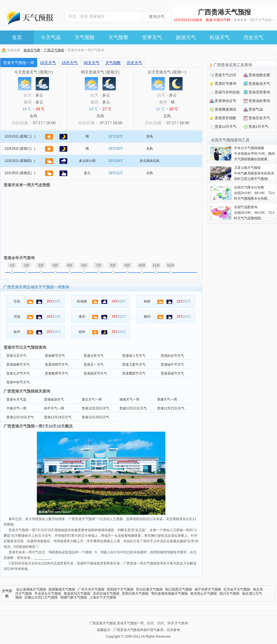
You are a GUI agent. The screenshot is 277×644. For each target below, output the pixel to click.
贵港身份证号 (225, 101)
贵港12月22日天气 (171, 408)
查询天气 (157, 17)
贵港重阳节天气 (134, 373)
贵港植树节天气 (18, 365)
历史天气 (253, 37)
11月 (156, 265)
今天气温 (51, 37)
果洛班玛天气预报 (77, 594)
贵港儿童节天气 (134, 365)
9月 (128, 265)
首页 (17, 37)
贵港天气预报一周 (19, 63)
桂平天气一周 (54, 408)
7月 (99, 265)
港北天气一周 (92, 399)
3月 (41, 265)
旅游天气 (186, 37)
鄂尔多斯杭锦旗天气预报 (170, 594)
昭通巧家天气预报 (74, 597)
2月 (27, 265)
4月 (56, 265)
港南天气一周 (129, 399)
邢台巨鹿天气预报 (149, 589)
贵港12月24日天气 (58, 417)
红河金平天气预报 (237, 589)
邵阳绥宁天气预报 (120, 589)
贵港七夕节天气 (18, 373)
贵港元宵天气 (94, 356)
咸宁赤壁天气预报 (208, 589)
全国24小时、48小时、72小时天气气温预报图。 (255, 213)
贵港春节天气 (55, 356)
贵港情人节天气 (134, 356)
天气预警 (118, 37)
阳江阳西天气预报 (179, 589)
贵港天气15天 (226, 75)
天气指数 (113, 63)
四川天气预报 (229, 594)
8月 (113, 265)
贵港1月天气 (258, 127)
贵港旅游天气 (54, 399)
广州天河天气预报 (91, 589)
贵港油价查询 (259, 101)
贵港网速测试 (225, 109)
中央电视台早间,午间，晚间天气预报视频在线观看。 (254, 154)
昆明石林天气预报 (135, 594)
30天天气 (91, 63)
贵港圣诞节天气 (172, 373)
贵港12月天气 (226, 127)
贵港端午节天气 (172, 365)
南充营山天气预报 (204, 594)
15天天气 (70, 63)
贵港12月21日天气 (133, 408)
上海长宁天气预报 (103, 597)
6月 (84, 265)
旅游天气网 (32, 50)
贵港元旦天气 (16, 356)
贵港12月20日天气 (95, 408)
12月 (170, 265)
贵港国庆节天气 (95, 373)
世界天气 (152, 37)
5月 (70, 265)
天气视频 (84, 37)
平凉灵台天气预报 (48, 594)
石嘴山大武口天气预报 (41, 597)
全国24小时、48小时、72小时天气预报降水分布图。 (255, 193)
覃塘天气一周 (167, 399)
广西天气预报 (54, 50)
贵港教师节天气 (57, 373)
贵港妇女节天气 (172, 356)
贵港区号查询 (225, 84)
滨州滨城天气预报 (106, 594)
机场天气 (220, 37)
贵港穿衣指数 (225, 118)
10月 (142, 265)
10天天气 (48, 63)
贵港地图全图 (259, 75)
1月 (12, 265)
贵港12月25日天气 (95, 417)
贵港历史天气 (259, 118)
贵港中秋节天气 (18, 382)
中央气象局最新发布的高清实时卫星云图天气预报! (254, 173)
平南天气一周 (16, 408)
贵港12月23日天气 (20, 417)
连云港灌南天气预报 (31, 589)
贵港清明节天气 (57, 365)
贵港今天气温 (16, 399)
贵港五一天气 (94, 365)
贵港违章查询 (259, 92)
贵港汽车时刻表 (227, 92)
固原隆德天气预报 (62, 589)
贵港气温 (256, 109)
